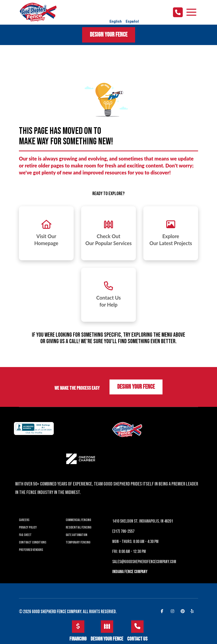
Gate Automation (77, 535)
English (116, 21)
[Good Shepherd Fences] (38, 12)
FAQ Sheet (25, 535)
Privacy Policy (28, 527)
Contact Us (137, 631)
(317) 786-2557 (123, 531)
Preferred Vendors (31, 550)
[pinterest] (183, 611)
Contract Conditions (33, 542)
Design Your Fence (109, 35)
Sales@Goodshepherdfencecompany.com (144, 562)
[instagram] (173, 611)
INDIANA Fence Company (130, 572)
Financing (78, 631)
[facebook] (163, 611)
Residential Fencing (79, 527)
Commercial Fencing (78, 520)
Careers (24, 520)
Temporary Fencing (78, 542)
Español (132, 21)
